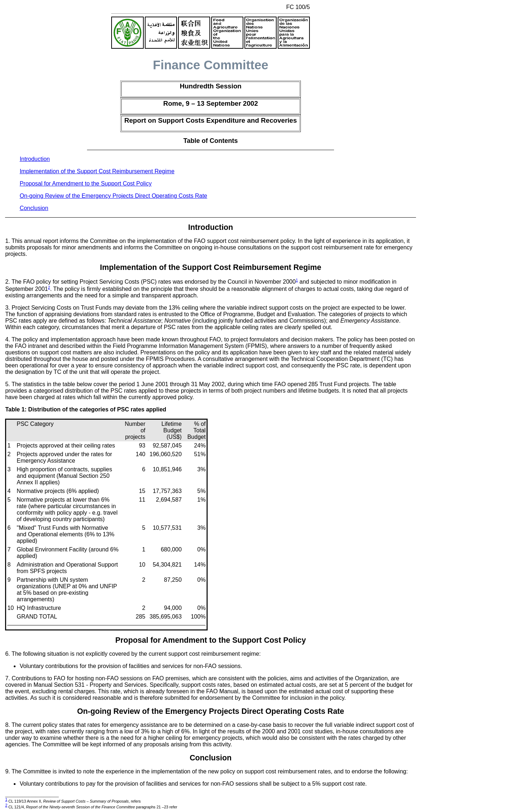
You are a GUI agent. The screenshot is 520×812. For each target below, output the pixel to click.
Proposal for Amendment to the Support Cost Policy (86, 184)
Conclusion (34, 208)
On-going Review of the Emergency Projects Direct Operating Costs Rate (113, 196)
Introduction (35, 159)
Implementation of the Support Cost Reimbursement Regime (97, 171)
